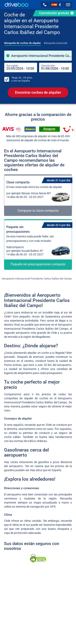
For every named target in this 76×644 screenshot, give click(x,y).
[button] (45, 5)
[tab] (23, 42)
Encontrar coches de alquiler (38, 93)
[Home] (17, 5)
